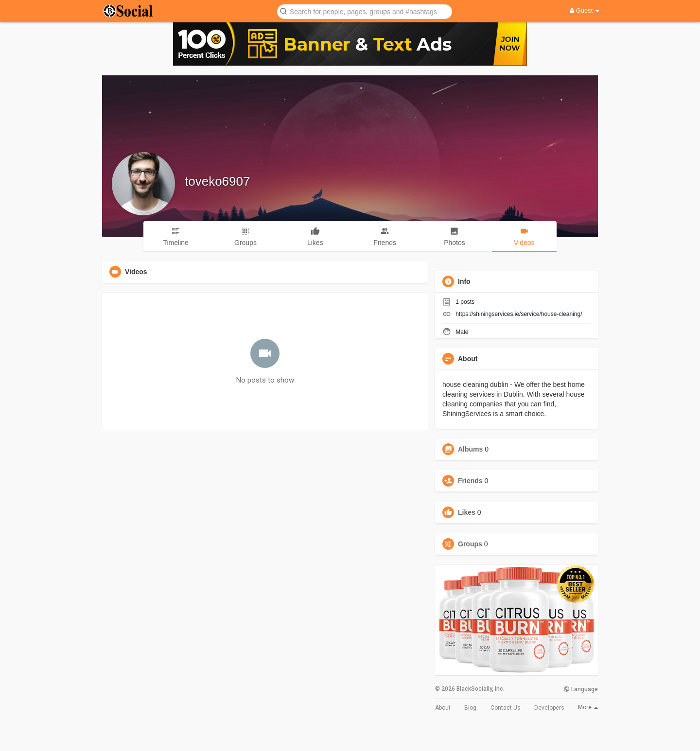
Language (581, 689)
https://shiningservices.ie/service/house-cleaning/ (519, 314)
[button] (365, 11)
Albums (470, 449)
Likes (467, 512)
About (443, 708)
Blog (470, 708)
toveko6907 (217, 181)
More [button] (588, 707)
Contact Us (506, 708)
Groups (470, 544)
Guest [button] (585, 10)
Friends (470, 481)
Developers (549, 708)
